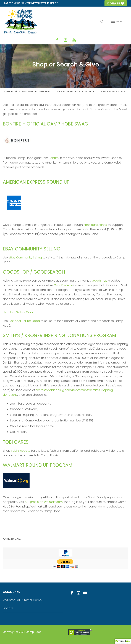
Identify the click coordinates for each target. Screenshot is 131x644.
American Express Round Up (36, 182)
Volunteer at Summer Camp (22, 600)
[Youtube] (85, 593)
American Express (95, 225)
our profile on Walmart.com (44, 502)
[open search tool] (102, 22)
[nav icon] (117, 22)
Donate (116, 3)
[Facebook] (57, 40)
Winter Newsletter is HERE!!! (40, 3)
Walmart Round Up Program (38, 465)
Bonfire (54, 158)
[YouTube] (74, 40)
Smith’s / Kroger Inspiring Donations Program (59, 335)
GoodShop (100, 281)
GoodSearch (63, 285)
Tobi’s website (21, 451)
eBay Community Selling (32, 249)
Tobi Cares (16, 442)
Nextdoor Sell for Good (19, 312)
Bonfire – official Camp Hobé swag (45, 124)
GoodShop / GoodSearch (34, 272)
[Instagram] (65, 40)
